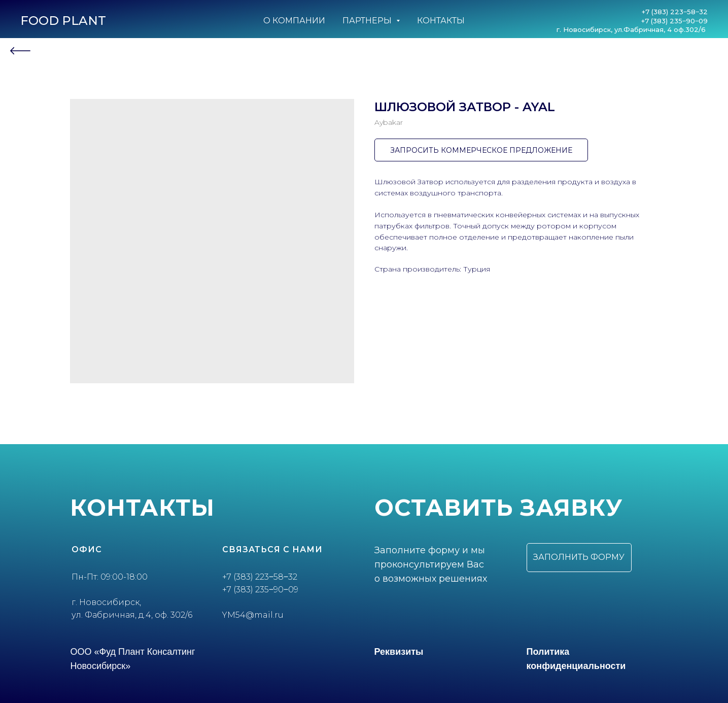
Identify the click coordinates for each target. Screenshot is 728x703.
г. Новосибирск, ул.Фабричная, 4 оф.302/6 (632, 29)
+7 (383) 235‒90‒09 (674, 21)
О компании (294, 21)
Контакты (441, 21)
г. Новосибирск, (106, 602)
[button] (579, 558)
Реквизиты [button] (399, 652)
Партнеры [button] (368, 21)
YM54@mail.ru (253, 615)
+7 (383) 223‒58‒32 (675, 12)
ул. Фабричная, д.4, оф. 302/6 (132, 615)
